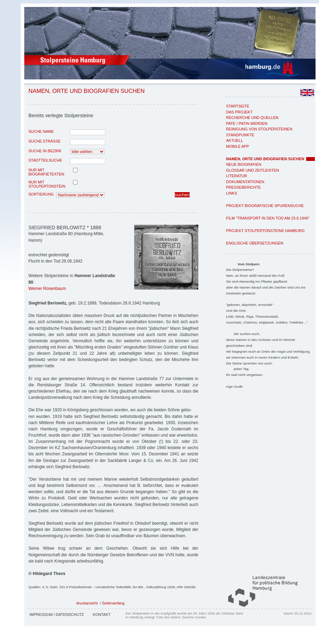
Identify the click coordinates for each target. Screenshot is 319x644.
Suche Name (41, 131)
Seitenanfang (113, 603)
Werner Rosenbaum (47, 289)
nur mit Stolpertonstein (47, 184)
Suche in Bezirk (45, 151)
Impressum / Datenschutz (57, 615)
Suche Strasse (45, 141)
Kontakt (102, 615)
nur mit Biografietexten (46, 172)
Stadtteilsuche (45, 160)
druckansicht (87, 603)
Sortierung (41, 194)
